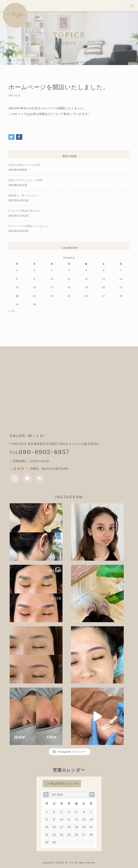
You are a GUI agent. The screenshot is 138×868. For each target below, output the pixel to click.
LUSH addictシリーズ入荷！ (26, 165)
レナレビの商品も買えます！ (26, 211)
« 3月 (12, 311)
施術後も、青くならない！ (24, 195)
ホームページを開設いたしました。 (30, 226)
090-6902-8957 (44, 452)
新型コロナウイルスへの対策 (26, 180)
